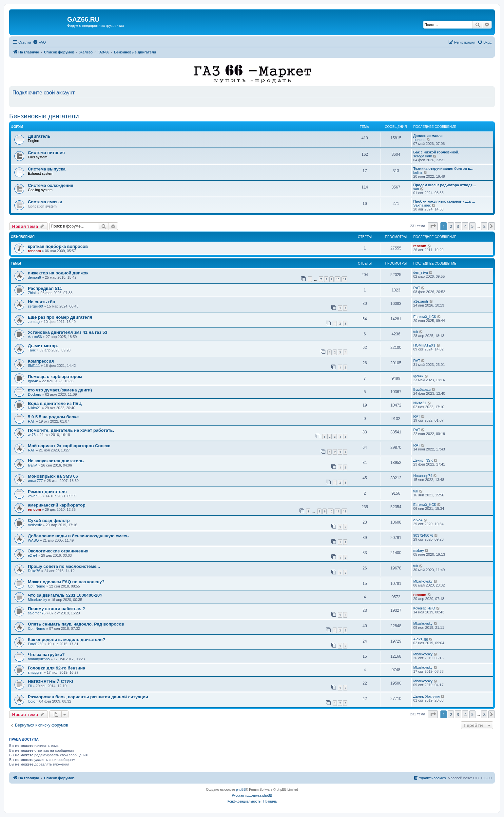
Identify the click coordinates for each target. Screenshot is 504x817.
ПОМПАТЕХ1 (424, 345)
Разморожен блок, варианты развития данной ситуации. (89, 697)
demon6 (34, 277)
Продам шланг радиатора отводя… (445, 185)
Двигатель (39, 136)
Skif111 (34, 366)
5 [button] (472, 226)
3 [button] (458, 226)
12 (344, 511)
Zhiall (32, 293)
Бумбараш (422, 389)
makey (418, 550)
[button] (433, 226)
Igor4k (33, 381)
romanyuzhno (39, 659)
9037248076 (423, 535)
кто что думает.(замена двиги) (60, 390)
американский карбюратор (57, 505)
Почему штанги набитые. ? (57, 609)
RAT (417, 288)
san (416, 189)
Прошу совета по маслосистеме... (64, 566)
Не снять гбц (42, 302)
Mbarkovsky (423, 581)
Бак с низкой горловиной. (436, 152)
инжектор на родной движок (58, 273)
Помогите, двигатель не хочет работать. (71, 430)
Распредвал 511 (45, 288)
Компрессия (41, 361)
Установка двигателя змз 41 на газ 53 (68, 332)
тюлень (419, 140)
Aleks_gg (421, 639)
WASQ (33, 540)
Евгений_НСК (425, 317)
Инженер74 (423, 476)
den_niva (421, 272)
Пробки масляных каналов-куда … (444, 201)
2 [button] (451, 226)
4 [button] (465, 226)
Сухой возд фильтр (49, 520)
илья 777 (35, 481)
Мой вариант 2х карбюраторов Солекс (69, 446)
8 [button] (484, 226)
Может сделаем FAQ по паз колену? (66, 582)
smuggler (35, 672)
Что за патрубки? (46, 655)
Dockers (34, 394)
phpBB (241, 790)
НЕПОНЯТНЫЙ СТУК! (51, 681)
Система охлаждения (51, 185)
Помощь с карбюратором (55, 377)
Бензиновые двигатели (44, 116)
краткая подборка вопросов (58, 246)
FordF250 (36, 644)
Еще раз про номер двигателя (60, 317)
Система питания (46, 153)
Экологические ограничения (58, 551)
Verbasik (35, 525)
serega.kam (423, 156)
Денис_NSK (423, 460)
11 (344, 279)
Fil (30, 686)
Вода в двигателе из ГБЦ (55, 403)
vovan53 (35, 496)
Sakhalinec (422, 205)
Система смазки (45, 202)
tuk (416, 332)
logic (32, 701)
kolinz (418, 172)
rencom (34, 251)
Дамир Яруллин (426, 696)
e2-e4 (418, 520)
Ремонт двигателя (47, 492)
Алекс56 (35, 337)
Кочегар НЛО (424, 608)
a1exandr (421, 301)
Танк (32, 350)
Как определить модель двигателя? (67, 639)
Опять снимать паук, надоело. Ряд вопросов (76, 624)
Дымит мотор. (43, 346)
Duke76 (34, 571)
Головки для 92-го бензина (57, 668)
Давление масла (428, 136)
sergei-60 (35, 306)
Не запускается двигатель (56, 461)
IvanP (32, 465)
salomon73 (37, 613)
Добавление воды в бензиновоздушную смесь (78, 536)
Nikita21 (34, 408)
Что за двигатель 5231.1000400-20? (65, 595)
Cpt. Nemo (37, 586)
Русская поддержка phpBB (252, 796)
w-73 (32, 435)
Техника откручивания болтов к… (443, 169)
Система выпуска (47, 169)
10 (338, 279)
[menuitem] (39, 42)
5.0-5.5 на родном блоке (53, 417)
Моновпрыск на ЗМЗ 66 (53, 476)
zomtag (34, 322)
